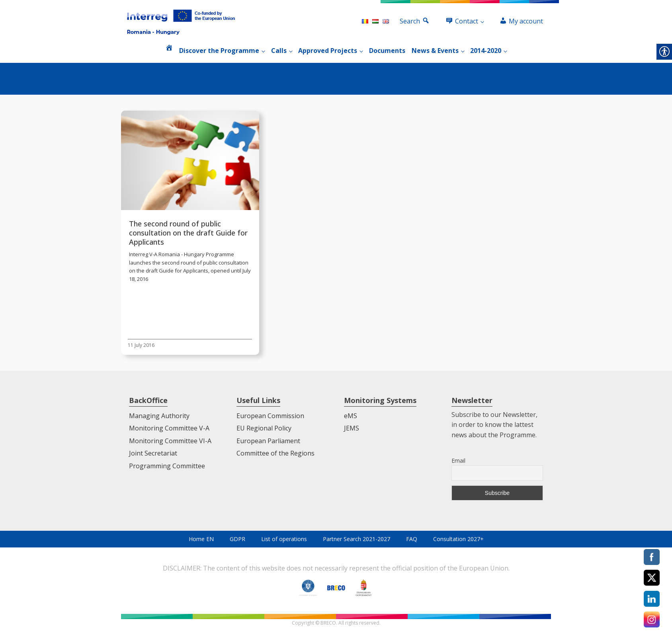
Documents (387, 51)
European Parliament (268, 441)
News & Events (435, 51)
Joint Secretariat (153, 453)
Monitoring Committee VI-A (170, 441)
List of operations (284, 539)
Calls (279, 51)
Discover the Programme (219, 51)
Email (458, 461)
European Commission (270, 416)
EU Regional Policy (264, 428)
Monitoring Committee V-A (169, 428)
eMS (351, 416)
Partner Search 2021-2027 (357, 539)
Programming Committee (167, 466)
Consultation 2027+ (458, 539)
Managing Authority (159, 416)
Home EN (201, 539)
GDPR (237, 539)
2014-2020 (486, 51)
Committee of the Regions (275, 453)
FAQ (412, 539)
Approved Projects (328, 51)
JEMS (352, 428)
